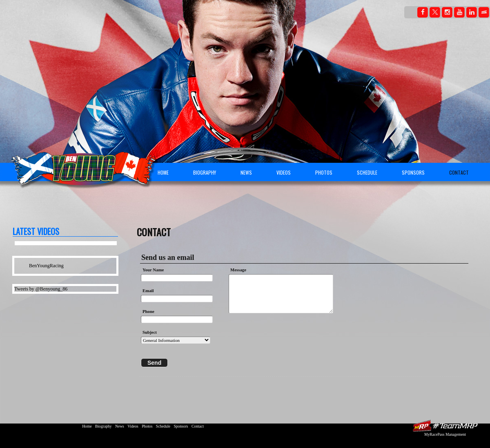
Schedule (367, 173)
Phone (148, 311)
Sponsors (413, 173)
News (246, 173)
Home (163, 173)
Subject (150, 332)
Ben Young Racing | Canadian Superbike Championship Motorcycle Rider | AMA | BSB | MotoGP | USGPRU (80, 165)
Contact (459, 173)
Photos (324, 173)
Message (240, 270)
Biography (205, 173)
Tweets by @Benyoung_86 (41, 289)
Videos (284, 173)
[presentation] (281, 335)
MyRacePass (445, 426)
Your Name (153, 270)
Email (148, 291)
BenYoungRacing (46, 266)
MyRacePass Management (445, 434)
